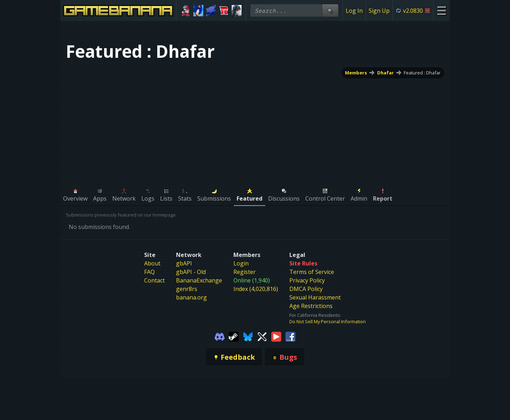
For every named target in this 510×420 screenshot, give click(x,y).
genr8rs (187, 289)
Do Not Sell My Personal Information (328, 321)
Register (245, 272)
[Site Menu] (441, 10)
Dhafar (386, 73)
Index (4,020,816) (256, 289)
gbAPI (184, 263)
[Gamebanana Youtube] (276, 336)
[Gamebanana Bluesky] (248, 336)
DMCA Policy (306, 289)
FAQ (149, 272)
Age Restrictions (311, 306)
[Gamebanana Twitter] (262, 336)
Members (356, 73)
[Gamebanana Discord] (220, 336)
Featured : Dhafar (422, 73)
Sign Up (379, 11)
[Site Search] (330, 10)
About (152, 263)
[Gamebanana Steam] (234, 336)
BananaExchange (199, 280)
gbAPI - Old (191, 272)
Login (241, 263)
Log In (354, 11)
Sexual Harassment (315, 297)
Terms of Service (312, 272)
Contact (154, 280)
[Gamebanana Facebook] (290, 336)
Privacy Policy (307, 280)
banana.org (191, 297)
